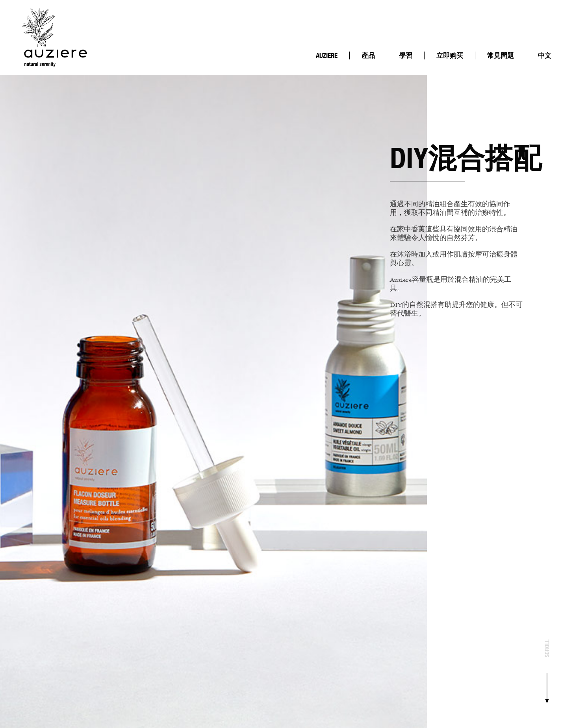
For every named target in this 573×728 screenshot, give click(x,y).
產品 (368, 55)
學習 (406, 55)
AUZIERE (327, 55)
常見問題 (501, 55)
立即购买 (450, 55)
